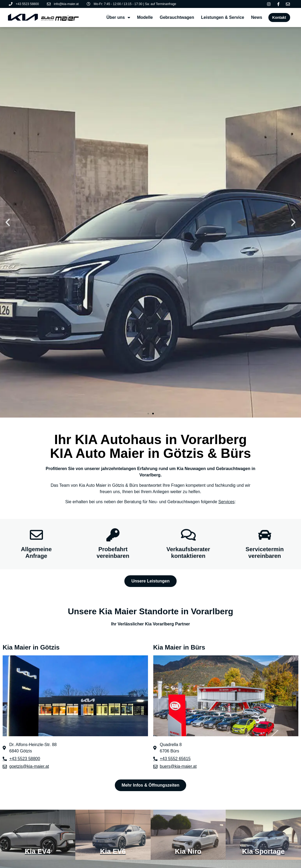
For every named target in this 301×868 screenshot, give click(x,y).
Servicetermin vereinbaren (265, 554)
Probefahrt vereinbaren (113, 554)
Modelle (145, 17)
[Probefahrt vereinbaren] (113, 534)
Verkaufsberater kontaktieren (188, 554)
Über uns (118, 17)
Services (226, 502)
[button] (8, 222)
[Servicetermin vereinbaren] (265, 534)
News (257, 17)
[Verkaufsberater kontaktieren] (188, 534)
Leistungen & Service (223, 17)
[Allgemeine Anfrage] (36, 534)
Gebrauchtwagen (177, 17)
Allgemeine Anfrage (36, 554)
